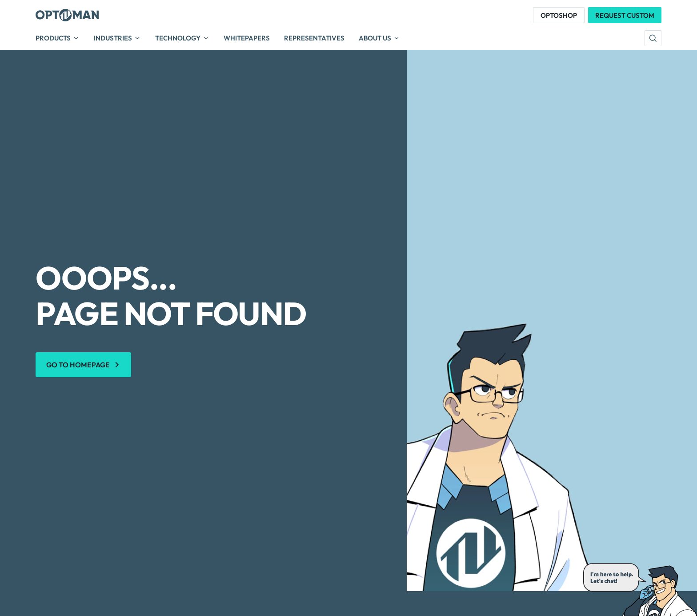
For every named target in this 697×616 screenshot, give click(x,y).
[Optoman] (67, 15)
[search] (653, 38)
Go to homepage (78, 365)
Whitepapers (247, 38)
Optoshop (559, 15)
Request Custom (625, 15)
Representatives (314, 38)
